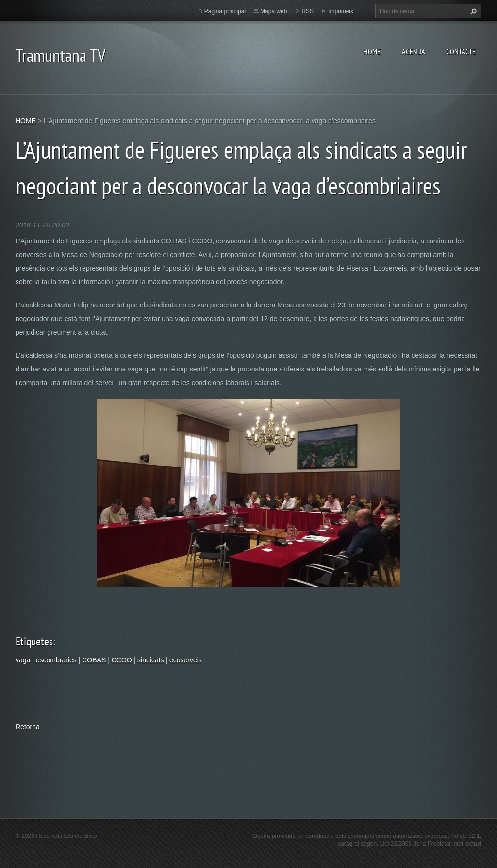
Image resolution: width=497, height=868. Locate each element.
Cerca (472, 11)
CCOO (122, 660)
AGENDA (414, 51)
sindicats (150, 660)
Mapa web (273, 11)
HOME (372, 51)
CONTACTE (461, 51)
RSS (307, 11)
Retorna (28, 727)
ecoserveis (186, 660)
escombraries (56, 660)
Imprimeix (341, 11)
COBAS (94, 660)
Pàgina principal (225, 11)
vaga (23, 660)
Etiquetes (34, 641)
